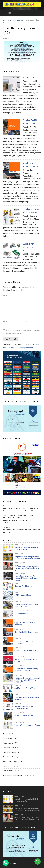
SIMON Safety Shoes (23, 595)
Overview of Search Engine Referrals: (17, 775)
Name (6, 321)
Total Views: (8, 766)
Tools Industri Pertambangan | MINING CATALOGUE (26, 670)
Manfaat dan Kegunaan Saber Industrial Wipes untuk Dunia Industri (26, 578)
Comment (7, 295)
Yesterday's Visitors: (11, 752)
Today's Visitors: (9, 743)
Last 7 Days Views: (10, 757)
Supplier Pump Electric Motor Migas (29, 247)
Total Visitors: (8, 771)
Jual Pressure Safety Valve (25, 688)
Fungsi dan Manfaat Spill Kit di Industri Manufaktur (26, 548)
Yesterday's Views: (10, 748)
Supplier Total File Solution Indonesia (25, 624)
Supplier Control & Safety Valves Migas (27, 726)
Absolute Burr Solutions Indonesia (24, 642)
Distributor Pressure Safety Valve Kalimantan (25, 708)
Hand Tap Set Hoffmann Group (26, 632)
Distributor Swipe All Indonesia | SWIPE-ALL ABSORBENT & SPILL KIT (27, 680)
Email (26, 321)
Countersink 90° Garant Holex (26, 650)
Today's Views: (9, 738)
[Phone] (6, 863)
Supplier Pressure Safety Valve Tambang (27, 698)
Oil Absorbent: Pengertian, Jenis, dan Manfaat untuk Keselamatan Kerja (27, 568)
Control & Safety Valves (24, 716)
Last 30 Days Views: (10, 761)
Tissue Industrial (30, 77)
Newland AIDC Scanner (23, 586)
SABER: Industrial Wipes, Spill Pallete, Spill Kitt (26, 605)
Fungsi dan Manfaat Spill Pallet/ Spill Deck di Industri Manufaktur (27, 558)
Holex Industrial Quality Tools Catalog (26, 661)
